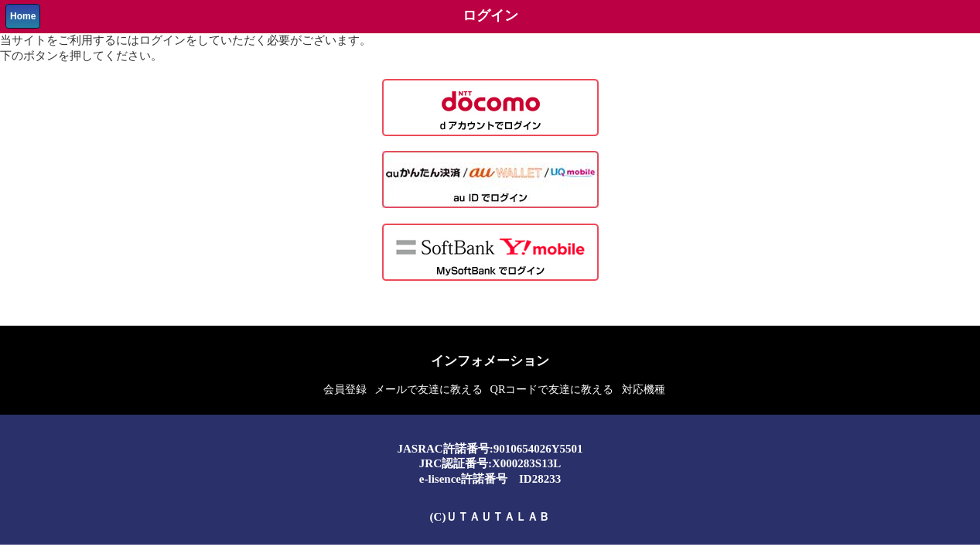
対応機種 (644, 389)
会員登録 (345, 389)
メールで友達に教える (429, 389)
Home (23, 16)
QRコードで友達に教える (552, 389)
